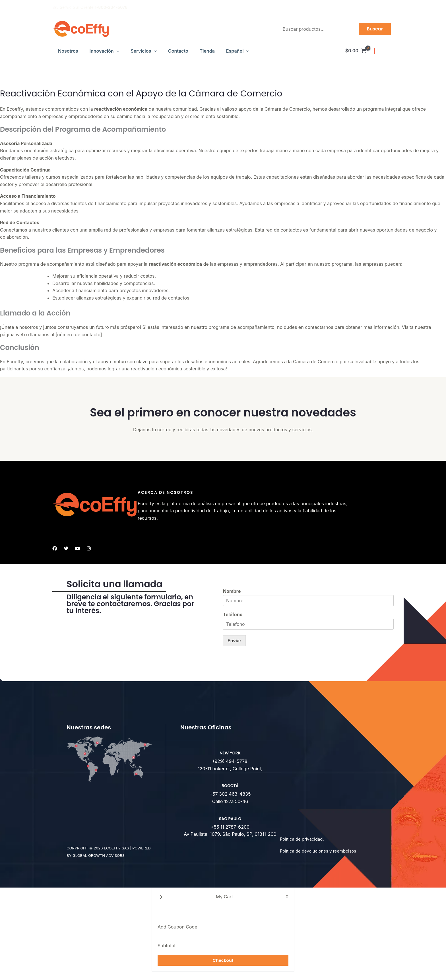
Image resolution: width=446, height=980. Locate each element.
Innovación (105, 51)
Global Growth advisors (99, 855)
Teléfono (233, 614)
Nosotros (68, 51)
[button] (117, 51)
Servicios (144, 51)
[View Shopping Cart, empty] (356, 51)
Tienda (207, 51)
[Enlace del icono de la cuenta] (387, 51)
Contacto (178, 51)
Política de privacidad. (304, 839)
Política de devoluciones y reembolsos (321, 851)
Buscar (375, 29)
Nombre (232, 591)
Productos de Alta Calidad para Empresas (355, 7)
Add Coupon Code (177, 927)
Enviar (234, 641)
